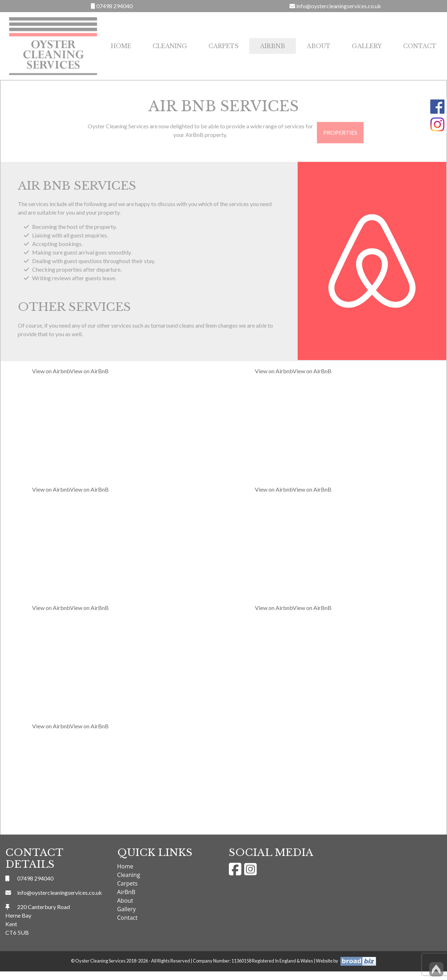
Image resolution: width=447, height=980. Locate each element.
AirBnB (273, 46)
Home (121, 46)
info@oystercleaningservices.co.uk (335, 6)
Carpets (223, 46)
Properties (340, 132)
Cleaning (170, 46)
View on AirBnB (89, 371)
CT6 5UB (17, 932)
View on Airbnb (51, 371)
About (318, 46)
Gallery (367, 46)
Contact (420, 46)
